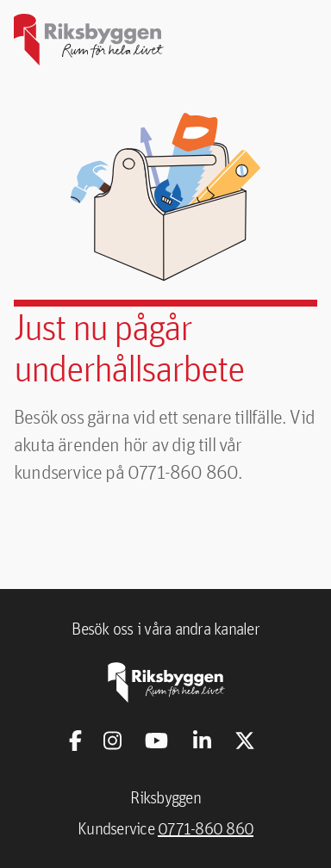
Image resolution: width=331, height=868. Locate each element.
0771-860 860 (206, 828)
